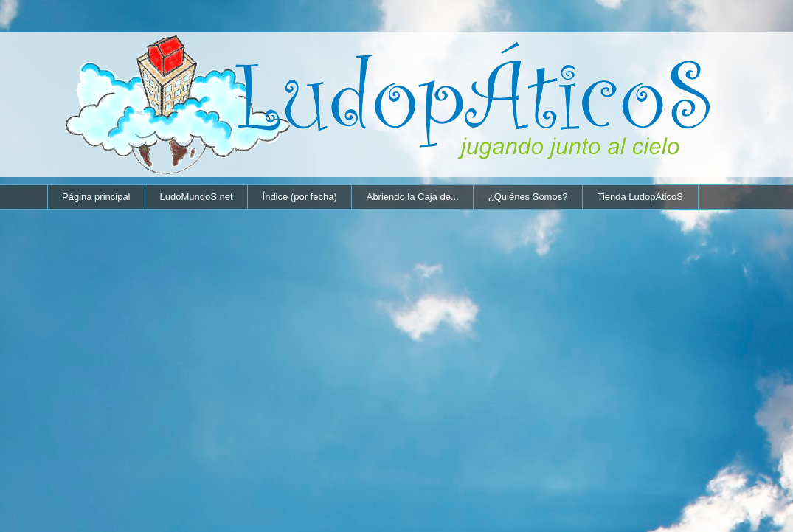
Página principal (96, 197)
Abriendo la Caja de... (413, 197)
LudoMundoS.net (197, 197)
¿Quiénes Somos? (528, 197)
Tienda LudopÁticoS (640, 197)
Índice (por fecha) (300, 197)
